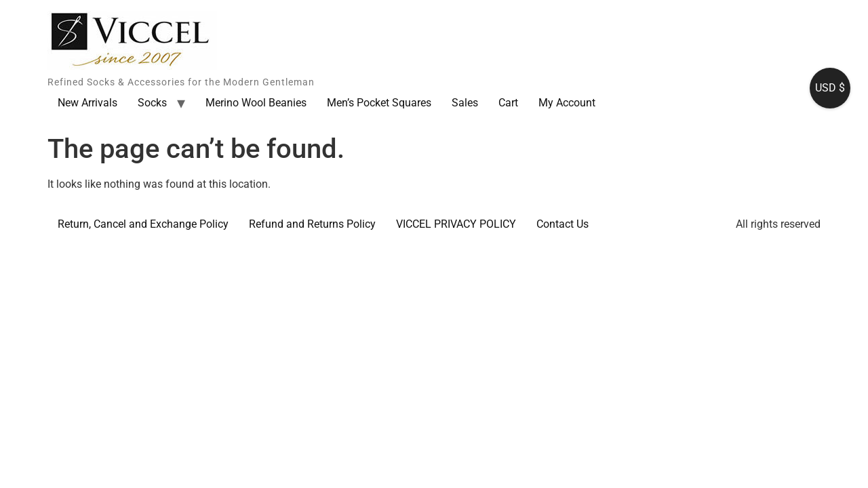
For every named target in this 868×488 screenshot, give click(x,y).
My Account (567, 103)
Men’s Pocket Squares (379, 103)
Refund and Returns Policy (312, 224)
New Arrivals (87, 103)
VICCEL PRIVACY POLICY (456, 224)
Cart (508, 103)
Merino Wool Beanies (256, 103)
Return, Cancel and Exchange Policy (143, 224)
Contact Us (563, 224)
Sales (465, 103)
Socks (152, 103)
